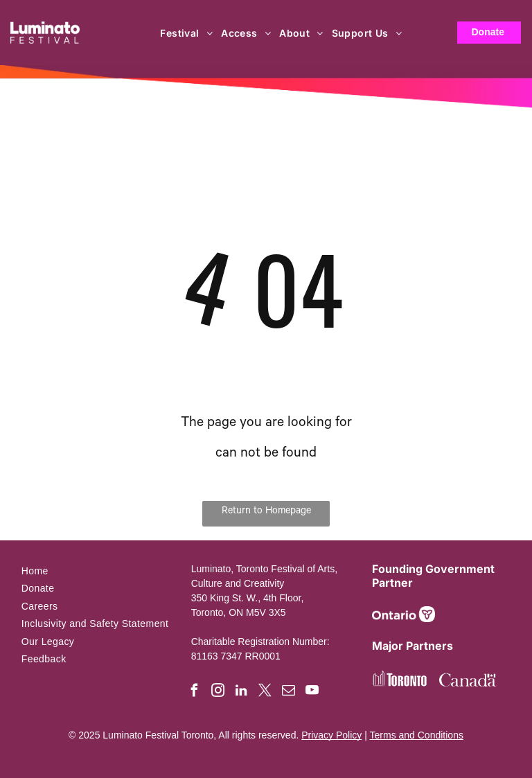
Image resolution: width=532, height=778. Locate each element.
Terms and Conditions (417, 735)
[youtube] (312, 692)
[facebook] (194, 692)
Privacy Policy (331, 735)
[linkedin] (241, 692)
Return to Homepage (266, 512)
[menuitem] (187, 33)
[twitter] (265, 692)
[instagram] (218, 692)
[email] (289, 692)
